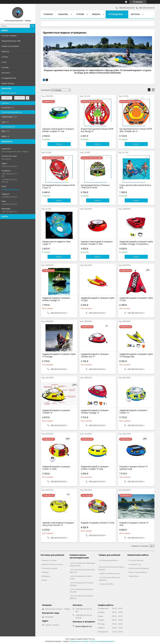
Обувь (44, 580)
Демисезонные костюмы (52, 564)
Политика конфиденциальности (103, 641)
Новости (5, 51)
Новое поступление (10, 46)
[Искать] (33, 26)
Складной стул (135, 564)
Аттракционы (116, 14)
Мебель (96, 14)
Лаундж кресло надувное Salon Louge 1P (57, 243)
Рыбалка (63, 14)
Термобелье (134, 576)
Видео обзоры (8, 83)
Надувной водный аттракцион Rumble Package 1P (56, 299)
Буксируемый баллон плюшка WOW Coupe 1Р (59, 186)
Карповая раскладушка (139, 568)
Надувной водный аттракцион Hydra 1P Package (59, 355)
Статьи (5, 57)
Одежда (45, 572)
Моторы (135, 14)
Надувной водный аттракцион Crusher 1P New (56, 468)
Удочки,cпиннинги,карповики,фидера (112, 568)
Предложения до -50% (11, 41)
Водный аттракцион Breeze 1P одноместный (134, 468)
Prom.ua (92, 639)
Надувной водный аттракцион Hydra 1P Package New (136, 355)
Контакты (6, 73)
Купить (59, 144)
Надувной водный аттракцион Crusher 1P (133, 412)
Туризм (80, 14)
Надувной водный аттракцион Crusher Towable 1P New (95, 468)
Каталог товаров (9, 36)
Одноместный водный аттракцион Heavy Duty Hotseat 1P (58, 524)
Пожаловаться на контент (80, 641)
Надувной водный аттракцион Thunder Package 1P (95, 412)
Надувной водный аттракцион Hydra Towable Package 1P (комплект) (136, 243)
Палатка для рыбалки (138, 572)
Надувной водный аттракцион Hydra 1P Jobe (98, 299)
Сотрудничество (9, 78)
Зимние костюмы (49, 560)
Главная (48, 14)
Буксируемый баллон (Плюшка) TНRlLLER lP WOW (95, 186)
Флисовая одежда (50, 568)
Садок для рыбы (107, 584)
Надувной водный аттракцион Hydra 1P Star (136, 299)
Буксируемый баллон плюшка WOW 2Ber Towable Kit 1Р (136, 130)
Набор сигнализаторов (110, 573)
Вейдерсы (46, 576)
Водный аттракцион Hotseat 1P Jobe (98, 523)
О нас (4, 62)
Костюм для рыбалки (109, 560)
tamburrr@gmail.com (10, 189)
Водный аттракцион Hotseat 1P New (134, 524)
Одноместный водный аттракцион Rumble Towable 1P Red (97, 243)
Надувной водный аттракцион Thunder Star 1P (95, 355)
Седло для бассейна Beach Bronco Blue (135, 186)
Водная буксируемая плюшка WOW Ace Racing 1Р (97, 130)
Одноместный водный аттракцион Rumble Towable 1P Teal (58, 130)
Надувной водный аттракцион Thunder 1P (56, 412)
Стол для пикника (136, 560)
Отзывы (5, 67)
